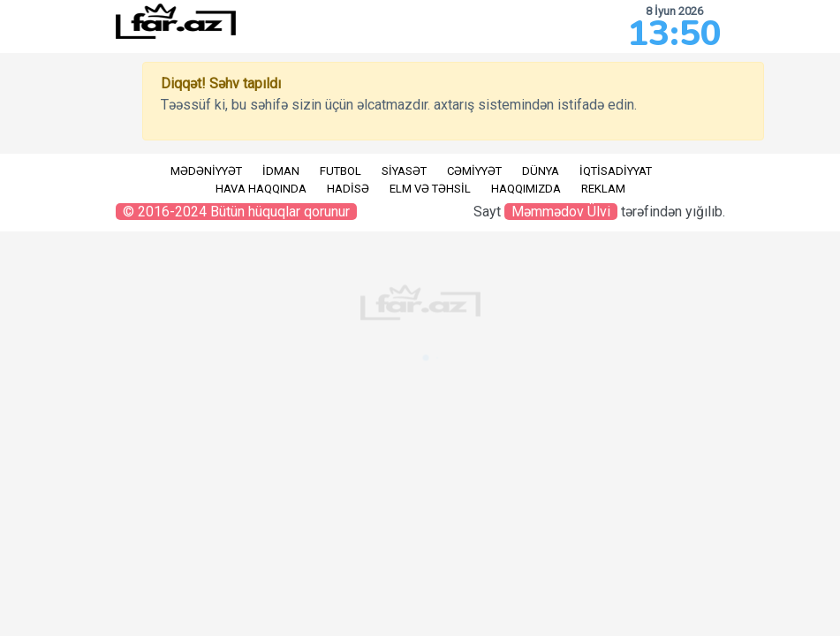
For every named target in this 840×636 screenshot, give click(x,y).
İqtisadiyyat (616, 171)
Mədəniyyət (206, 171)
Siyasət (404, 171)
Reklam (603, 189)
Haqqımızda (526, 189)
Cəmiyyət (474, 171)
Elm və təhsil (430, 189)
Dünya (541, 171)
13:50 (674, 34)
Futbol (341, 171)
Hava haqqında (261, 189)
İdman (281, 171)
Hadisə (348, 189)
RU (22, 166)
